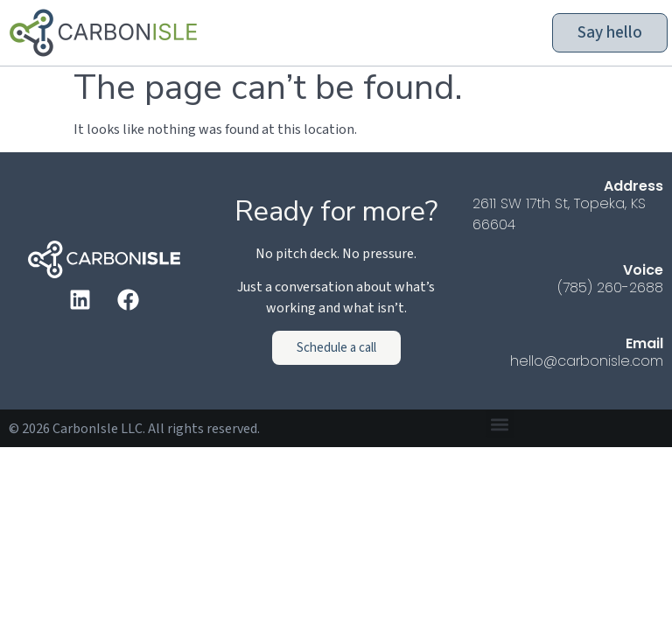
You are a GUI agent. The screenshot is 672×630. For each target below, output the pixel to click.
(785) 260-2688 (610, 287)
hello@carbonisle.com (587, 361)
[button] (500, 424)
